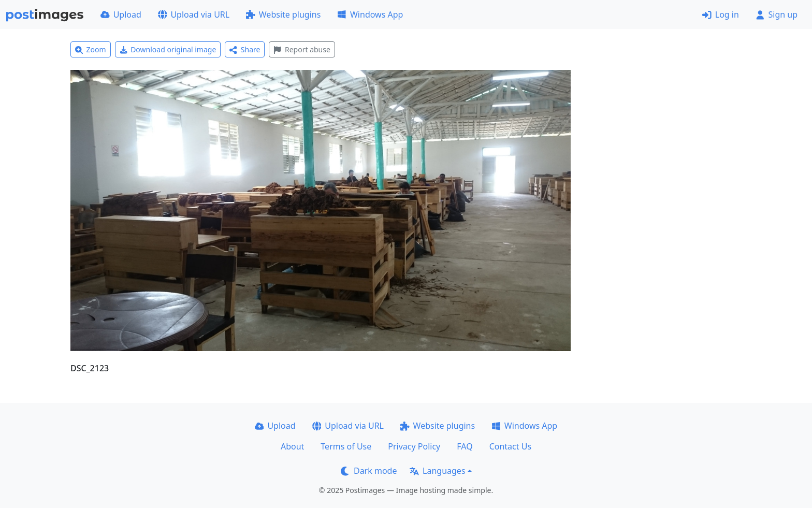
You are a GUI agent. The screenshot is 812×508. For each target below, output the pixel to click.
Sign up (777, 14)
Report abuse (302, 49)
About (292, 446)
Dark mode (369, 471)
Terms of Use (346, 446)
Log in (721, 14)
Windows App (370, 14)
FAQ (465, 446)
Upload (121, 14)
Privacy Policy (414, 446)
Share (245, 49)
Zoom (91, 49)
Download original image (168, 49)
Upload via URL (194, 14)
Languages (437, 471)
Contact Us (510, 446)
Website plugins (283, 14)
